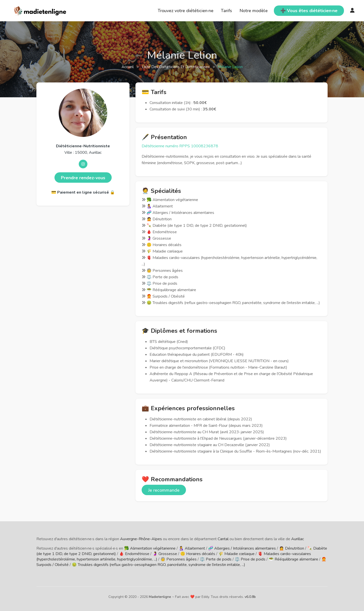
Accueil (128, 67)
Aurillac (298, 539)
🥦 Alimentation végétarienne (150, 548)
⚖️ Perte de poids (216, 559)
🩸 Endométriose (134, 554)
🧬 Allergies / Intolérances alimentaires (242, 548)
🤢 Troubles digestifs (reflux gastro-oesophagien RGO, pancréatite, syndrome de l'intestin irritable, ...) (158, 565)
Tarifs (226, 11)
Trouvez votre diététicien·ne (186, 11)
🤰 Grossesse (165, 554)
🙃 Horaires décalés (198, 554)
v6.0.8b (250, 597)
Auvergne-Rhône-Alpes (141, 539)
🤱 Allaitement (192, 548)
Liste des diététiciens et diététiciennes (176, 67)
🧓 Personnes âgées (179, 559)
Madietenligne (160, 597)
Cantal (223, 539)
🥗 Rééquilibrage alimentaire (293, 559)
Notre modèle (254, 11)
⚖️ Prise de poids (250, 559)
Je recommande (164, 490)
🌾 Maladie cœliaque (236, 554)
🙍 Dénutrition (292, 548)
